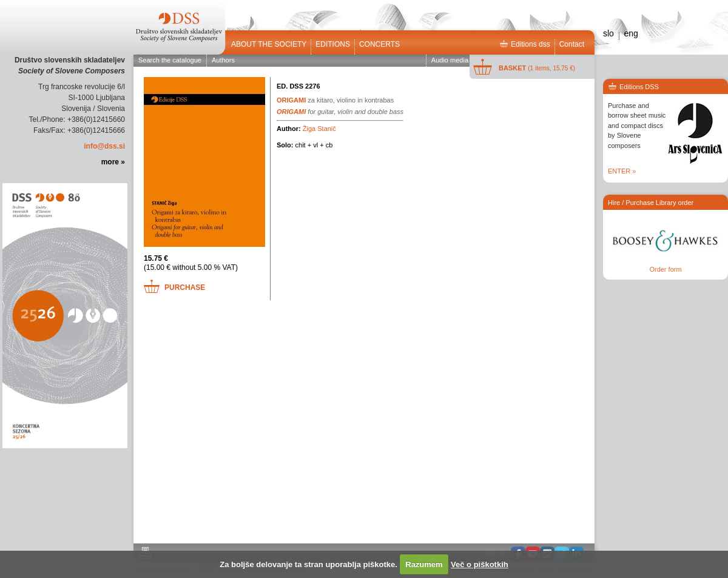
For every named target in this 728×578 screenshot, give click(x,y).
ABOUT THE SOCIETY (269, 44)
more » (113, 162)
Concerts (379, 44)
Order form (665, 269)
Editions (333, 44)
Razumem (424, 564)
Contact (572, 44)
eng (631, 33)
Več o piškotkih (480, 564)
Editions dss (525, 44)
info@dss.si (104, 146)
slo (608, 33)
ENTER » (622, 171)
